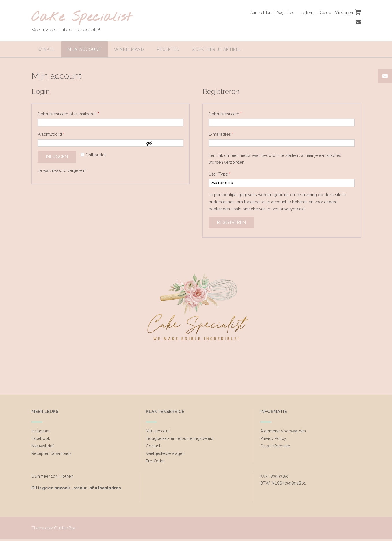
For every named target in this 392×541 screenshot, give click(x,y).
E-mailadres (227, 133)
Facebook (41, 438)
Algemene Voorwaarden (283, 431)
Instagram (41, 431)
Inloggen (57, 157)
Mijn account (84, 49)
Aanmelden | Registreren (271, 12)
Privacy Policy (273, 438)
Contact (153, 446)
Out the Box (65, 528)
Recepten (168, 49)
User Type (220, 174)
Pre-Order (155, 461)
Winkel (46, 49)
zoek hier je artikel (217, 49)
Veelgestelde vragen (165, 453)
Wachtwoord (57, 133)
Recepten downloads (52, 453)
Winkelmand (129, 49)
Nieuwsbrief (42, 446)
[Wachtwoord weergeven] (163, 143)
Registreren (231, 222)
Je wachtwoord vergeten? (62, 170)
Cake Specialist (82, 17)
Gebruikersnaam (231, 113)
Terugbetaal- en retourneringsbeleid (180, 438)
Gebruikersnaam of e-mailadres (75, 113)
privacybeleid (292, 209)
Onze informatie (275, 446)
